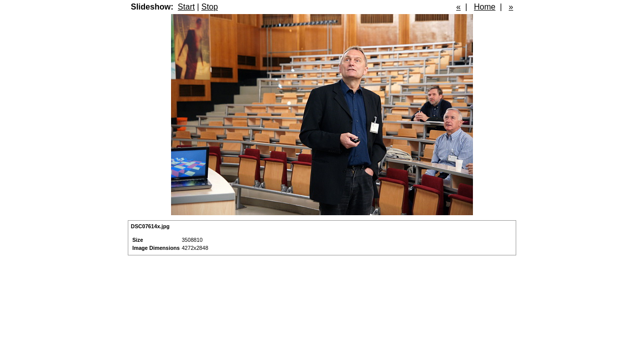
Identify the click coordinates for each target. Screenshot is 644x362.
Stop (210, 7)
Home (485, 7)
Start (186, 7)
